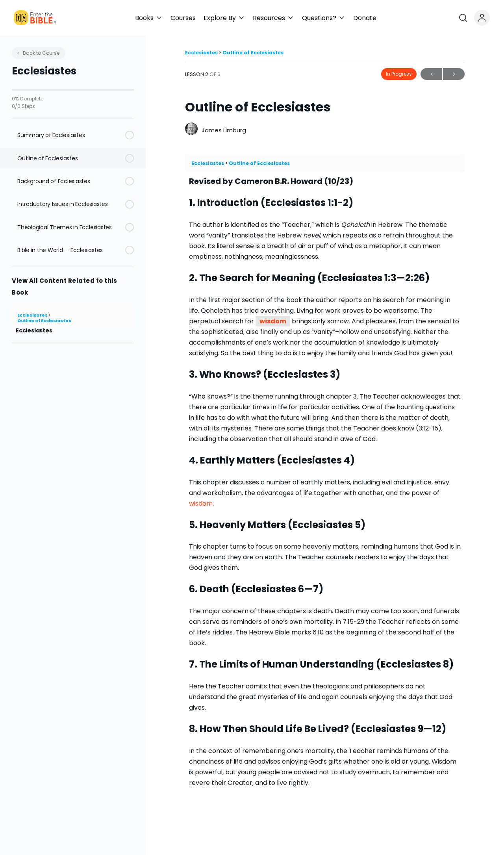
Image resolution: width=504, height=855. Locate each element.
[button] (221, 18)
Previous (431, 74)
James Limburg (224, 130)
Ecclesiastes (33, 315)
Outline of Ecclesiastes (44, 321)
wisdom (273, 321)
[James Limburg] (191, 130)
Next (454, 74)
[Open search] (475, 18)
